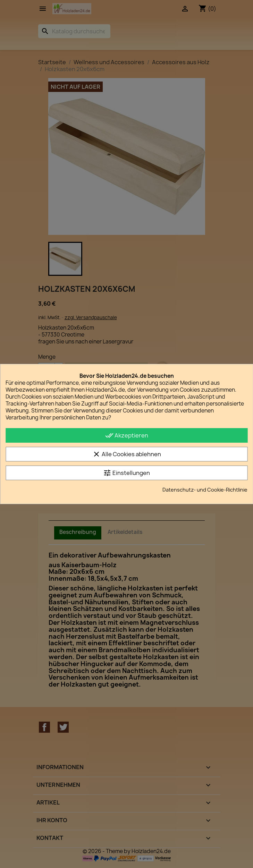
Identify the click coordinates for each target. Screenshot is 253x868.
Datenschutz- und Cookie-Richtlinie (205, 490)
